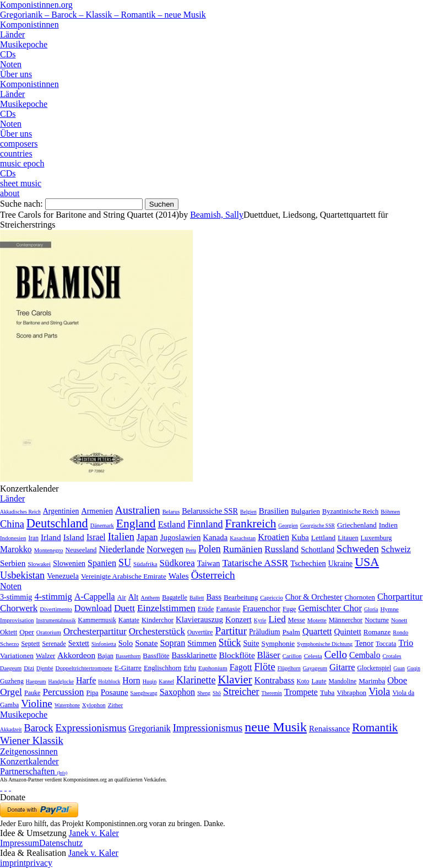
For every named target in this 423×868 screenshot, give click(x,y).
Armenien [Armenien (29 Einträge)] (97, 511)
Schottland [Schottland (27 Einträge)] (318, 549)
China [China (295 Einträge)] (12, 524)
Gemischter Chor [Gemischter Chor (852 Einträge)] (330, 608)
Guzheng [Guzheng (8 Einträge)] (12, 681)
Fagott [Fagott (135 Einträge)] (241, 667)
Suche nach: (21, 204)
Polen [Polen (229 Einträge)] (210, 549)
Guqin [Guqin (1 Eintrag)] (414, 668)
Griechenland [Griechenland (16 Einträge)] (357, 525)
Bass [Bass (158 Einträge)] (214, 597)
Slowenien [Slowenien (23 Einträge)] (69, 564)
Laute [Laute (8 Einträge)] (319, 681)
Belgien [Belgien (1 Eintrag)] (248, 512)
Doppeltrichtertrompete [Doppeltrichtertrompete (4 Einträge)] (83, 668)
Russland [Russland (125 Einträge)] (281, 549)
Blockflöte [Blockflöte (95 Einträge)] (237, 655)
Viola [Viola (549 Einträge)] (379, 692)
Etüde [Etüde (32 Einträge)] (206, 609)
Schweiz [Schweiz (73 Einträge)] (396, 549)
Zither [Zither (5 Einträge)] (116, 705)
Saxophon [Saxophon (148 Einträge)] (178, 692)
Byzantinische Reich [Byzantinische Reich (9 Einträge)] (350, 511)
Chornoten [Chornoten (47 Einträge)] (359, 597)
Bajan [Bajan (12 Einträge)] (105, 656)
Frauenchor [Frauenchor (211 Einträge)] (261, 608)
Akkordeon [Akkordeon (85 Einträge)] (76, 655)
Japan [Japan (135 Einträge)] (147, 537)
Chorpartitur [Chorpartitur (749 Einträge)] (400, 597)
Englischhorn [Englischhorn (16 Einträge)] (163, 668)
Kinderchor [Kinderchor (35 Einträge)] (158, 620)
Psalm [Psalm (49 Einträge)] (291, 632)
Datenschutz (61, 843)
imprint (13, 863)
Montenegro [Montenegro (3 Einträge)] (49, 550)
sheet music (21, 183)
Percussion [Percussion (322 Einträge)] (63, 692)
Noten (11, 64)
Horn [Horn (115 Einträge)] (131, 680)
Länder (12, 34)
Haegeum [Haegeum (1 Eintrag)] (36, 681)
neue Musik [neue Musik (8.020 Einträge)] (276, 727)
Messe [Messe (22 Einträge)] (297, 620)
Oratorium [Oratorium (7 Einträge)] (49, 632)
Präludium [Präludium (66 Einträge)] (265, 632)
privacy (39, 863)
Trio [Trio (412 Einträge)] (406, 643)
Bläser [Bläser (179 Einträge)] (269, 655)
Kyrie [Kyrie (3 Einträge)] (260, 620)
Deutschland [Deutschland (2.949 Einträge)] (57, 523)
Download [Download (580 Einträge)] (93, 608)
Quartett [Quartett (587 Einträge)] (317, 631)
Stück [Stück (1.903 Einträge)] (230, 643)
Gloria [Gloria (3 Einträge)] (371, 609)
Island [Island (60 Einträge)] (74, 537)
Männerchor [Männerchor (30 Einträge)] (346, 620)
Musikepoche (24, 44)
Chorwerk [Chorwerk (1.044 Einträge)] (19, 608)
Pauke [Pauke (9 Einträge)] (32, 693)
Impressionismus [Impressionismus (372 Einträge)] (208, 728)
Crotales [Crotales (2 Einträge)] (392, 656)
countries (16, 153)
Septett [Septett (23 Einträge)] (30, 644)
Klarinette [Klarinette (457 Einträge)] (196, 680)
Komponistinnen (29, 25)
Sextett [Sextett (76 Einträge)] (79, 643)
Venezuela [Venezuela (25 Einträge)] (63, 576)
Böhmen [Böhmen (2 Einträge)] (390, 512)
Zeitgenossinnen (29, 751)
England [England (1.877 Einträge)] (136, 524)
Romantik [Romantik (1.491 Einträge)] (375, 727)
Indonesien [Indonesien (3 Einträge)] (13, 538)
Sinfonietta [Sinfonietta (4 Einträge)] (104, 644)
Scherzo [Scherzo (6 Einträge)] (9, 644)
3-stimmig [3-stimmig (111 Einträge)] (16, 597)
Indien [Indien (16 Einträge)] (388, 525)
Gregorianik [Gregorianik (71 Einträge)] (149, 728)
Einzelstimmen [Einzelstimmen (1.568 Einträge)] (166, 608)
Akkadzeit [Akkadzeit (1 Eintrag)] (11, 729)
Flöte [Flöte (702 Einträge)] (265, 667)
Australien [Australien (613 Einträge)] (138, 510)
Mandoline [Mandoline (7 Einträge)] (343, 681)
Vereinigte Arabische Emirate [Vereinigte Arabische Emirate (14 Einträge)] (124, 576)
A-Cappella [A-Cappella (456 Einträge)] (95, 597)
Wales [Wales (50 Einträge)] (179, 576)
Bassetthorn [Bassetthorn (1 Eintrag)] (128, 656)
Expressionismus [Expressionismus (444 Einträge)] (91, 728)
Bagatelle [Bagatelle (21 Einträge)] (175, 597)
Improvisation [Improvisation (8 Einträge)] (17, 620)
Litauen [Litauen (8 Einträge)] (348, 538)
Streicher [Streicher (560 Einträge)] (241, 692)
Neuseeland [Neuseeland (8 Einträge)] (81, 550)
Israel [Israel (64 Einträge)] (96, 537)
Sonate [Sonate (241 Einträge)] (146, 643)
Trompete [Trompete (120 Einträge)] (301, 692)
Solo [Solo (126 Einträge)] (126, 643)
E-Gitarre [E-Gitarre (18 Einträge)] (128, 668)
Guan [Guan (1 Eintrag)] (399, 668)
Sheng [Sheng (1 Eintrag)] (204, 693)
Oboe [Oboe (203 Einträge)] (397, 680)
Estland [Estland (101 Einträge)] (172, 524)
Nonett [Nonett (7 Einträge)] (399, 620)
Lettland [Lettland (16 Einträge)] (323, 538)
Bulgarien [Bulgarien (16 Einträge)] (305, 511)
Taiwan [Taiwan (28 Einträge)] (209, 563)
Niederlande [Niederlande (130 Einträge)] (121, 549)
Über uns (16, 74)
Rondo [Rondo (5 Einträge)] (400, 632)
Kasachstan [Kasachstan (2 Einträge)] (243, 538)
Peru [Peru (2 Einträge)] (191, 550)
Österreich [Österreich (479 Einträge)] (213, 575)
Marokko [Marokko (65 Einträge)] (16, 549)
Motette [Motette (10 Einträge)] (317, 620)
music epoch (22, 163)
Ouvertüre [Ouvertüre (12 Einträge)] (200, 632)
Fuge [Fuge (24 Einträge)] (289, 609)
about (10, 193)
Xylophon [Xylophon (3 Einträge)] (94, 705)
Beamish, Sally (217, 215)
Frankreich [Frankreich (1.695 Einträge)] (251, 524)
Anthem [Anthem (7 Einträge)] (150, 597)
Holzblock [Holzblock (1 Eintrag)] (109, 681)
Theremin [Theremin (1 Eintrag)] (272, 693)
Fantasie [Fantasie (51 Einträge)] (228, 609)
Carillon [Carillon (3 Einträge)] (292, 656)
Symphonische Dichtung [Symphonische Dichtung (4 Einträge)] (325, 644)
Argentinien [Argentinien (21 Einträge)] (61, 511)
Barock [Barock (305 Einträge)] (38, 728)
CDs (8, 54)
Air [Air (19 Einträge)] (122, 597)
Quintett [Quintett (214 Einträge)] (348, 632)
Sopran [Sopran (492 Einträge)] (173, 643)
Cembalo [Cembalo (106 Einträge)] (365, 655)
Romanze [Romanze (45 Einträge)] (377, 632)
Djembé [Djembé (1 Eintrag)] (45, 668)
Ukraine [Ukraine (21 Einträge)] (340, 564)
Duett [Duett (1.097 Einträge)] (124, 608)
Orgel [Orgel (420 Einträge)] (11, 692)
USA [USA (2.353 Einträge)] (367, 562)
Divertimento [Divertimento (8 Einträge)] (56, 609)
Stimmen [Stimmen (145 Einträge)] (202, 643)
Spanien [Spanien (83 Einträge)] (102, 563)
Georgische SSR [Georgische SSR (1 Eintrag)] (318, 525)
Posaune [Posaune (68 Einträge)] (115, 692)
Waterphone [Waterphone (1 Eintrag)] (67, 705)
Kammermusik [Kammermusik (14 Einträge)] (97, 620)
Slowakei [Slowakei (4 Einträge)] (39, 564)
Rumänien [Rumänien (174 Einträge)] (243, 549)
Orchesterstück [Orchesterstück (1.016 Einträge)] (157, 631)
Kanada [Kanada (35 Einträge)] (215, 537)
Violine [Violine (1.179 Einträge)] (37, 703)
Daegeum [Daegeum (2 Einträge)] (11, 668)
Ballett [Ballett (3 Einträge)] (197, 598)
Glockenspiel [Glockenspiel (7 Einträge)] (375, 668)
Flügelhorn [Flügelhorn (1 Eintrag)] (289, 668)
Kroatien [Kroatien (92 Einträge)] (273, 537)
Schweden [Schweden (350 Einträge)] (358, 549)
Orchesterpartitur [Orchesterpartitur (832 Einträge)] (95, 631)
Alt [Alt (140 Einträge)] (134, 597)
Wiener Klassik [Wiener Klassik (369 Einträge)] (32, 740)
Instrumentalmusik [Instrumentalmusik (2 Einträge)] (56, 620)
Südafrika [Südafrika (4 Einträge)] (145, 564)
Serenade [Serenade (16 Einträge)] (54, 644)
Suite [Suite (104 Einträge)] (251, 643)
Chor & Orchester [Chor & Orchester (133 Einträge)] (314, 597)
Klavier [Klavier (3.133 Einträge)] (235, 679)
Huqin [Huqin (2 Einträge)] (150, 681)
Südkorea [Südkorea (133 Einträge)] (177, 563)
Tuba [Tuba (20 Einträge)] (327, 692)
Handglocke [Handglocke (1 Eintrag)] (61, 681)
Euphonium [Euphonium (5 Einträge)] (213, 668)
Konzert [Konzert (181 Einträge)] (238, 619)
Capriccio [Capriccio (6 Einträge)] (272, 597)
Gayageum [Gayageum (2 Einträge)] (315, 668)
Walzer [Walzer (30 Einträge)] (45, 656)
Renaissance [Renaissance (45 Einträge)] (329, 729)
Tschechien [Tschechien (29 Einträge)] (308, 563)
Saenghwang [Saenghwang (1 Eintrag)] (144, 693)
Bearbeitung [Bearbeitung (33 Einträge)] (241, 597)
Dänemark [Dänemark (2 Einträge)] (102, 525)
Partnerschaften (34, 771)
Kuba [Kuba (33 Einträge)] (300, 537)
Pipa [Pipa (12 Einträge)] (93, 693)
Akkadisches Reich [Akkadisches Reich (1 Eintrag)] (20, 512)
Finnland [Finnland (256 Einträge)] (205, 524)
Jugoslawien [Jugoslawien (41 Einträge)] (181, 537)
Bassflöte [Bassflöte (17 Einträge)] (156, 656)
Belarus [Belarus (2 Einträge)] (171, 512)
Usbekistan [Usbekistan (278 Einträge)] (22, 575)
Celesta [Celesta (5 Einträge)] (313, 656)
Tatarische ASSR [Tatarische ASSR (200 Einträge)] (255, 563)
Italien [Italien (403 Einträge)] (121, 537)
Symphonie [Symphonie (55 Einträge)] (278, 643)
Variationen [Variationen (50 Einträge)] (17, 656)
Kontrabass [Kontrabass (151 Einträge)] (275, 680)
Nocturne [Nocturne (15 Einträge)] (377, 620)
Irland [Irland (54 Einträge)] (51, 537)
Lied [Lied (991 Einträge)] (277, 619)
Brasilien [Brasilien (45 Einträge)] (274, 511)
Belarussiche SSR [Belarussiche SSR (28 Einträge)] (210, 511)
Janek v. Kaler (94, 833)
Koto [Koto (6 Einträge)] (303, 681)
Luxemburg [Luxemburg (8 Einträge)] (376, 538)
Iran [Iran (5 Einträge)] (33, 538)
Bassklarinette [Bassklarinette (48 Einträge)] (194, 655)
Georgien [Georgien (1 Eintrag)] (288, 525)
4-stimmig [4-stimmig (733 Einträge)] (53, 597)
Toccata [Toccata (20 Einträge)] (386, 644)
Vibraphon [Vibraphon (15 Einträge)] (351, 693)
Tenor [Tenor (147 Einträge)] (364, 643)
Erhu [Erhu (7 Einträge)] (190, 668)
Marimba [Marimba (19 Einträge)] (372, 681)
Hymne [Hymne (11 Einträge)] (389, 609)
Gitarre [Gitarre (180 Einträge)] (342, 667)
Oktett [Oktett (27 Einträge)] (9, 632)
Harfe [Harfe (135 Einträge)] (86, 680)
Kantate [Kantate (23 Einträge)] (129, 620)
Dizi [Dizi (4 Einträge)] (29, 668)
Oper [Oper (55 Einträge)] (27, 632)
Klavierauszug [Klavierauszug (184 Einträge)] (199, 619)
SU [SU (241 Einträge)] (125, 563)
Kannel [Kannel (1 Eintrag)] (166, 681)
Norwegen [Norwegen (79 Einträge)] (165, 549)
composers (19, 144)
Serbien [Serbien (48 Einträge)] (13, 563)
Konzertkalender (29, 761)
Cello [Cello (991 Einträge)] (336, 654)
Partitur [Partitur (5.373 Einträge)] (231, 631)
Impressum (20, 843)
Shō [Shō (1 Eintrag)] (217, 693)
